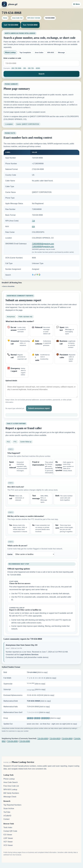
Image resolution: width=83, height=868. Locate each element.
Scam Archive (9, 808)
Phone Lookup (10, 53)
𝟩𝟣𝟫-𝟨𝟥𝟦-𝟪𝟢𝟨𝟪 (38, 707)
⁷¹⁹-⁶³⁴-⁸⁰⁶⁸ (36, 684)
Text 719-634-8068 (30, 25)
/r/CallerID (7, 816)
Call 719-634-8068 (11, 25)
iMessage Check (10, 797)
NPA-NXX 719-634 (34, 18)
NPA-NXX (51, 53)
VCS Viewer (8, 845)
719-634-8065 (12, 741)
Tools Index (8, 827)
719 (33, 221)
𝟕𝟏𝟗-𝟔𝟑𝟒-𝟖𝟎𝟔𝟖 (37, 672)
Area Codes (39, 53)
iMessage (61, 53)
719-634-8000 (43, 738)
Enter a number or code (12, 58)
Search (41, 74)
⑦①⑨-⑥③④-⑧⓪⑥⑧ (40, 695)
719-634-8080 (25, 741)
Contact (6, 819)
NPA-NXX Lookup (10, 789)
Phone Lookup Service (23, 762)
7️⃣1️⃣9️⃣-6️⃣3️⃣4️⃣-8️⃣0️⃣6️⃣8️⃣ (44, 718)
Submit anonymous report (39, 408)
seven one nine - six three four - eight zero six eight (52, 724)
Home (5, 18)
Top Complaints (25, 53)
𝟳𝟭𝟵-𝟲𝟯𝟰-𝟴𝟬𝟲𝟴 (39, 701)
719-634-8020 (55, 738)
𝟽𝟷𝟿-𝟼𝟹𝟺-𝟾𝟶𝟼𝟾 (38, 712)
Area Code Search (11, 782)
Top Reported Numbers (12, 805)
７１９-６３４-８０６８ (41, 678)
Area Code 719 (17, 18)
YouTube (7, 812)
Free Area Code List (11, 786)
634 (33, 226)
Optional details (11, 381)
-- (8, 286)
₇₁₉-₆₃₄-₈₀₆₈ (36, 689)
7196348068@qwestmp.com (43, 244)
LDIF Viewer (8, 838)
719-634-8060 (67, 738)
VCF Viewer (8, 842)
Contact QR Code (10, 831)
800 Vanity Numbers (11, 793)
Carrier (10, 554)
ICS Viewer (8, 835)
